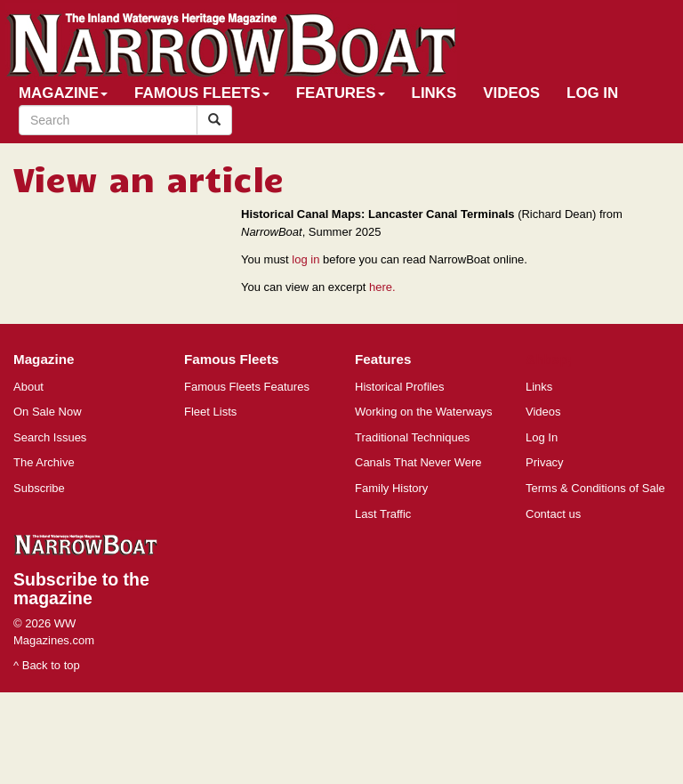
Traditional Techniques (412, 437)
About (28, 387)
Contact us (553, 514)
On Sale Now (48, 412)
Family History (391, 488)
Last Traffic (383, 514)
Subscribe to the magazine (81, 589)
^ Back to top (47, 665)
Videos (511, 93)
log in (305, 259)
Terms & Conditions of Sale (595, 488)
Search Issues (50, 437)
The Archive (44, 462)
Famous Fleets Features (247, 387)
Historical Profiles (399, 387)
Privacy (545, 462)
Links (434, 93)
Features (341, 93)
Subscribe (39, 488)
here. (382, 287)
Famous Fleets (202, 93)
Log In (592, 93)
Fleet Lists (210, 412)
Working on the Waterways (424, 412)
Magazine (63, 93)
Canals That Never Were (418, 462)
